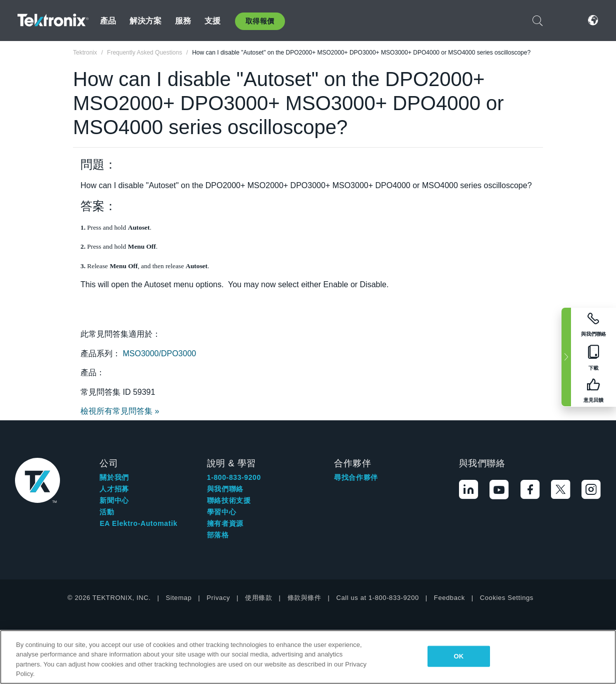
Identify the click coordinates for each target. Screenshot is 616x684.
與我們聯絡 (225, 489)
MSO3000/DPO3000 (159, 354)
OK (459, 656)
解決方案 (146, 21)
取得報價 (260, 21)
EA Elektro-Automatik (138, 523)
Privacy (218, 598)
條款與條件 (304, 598)
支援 (212, 21)
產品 (108, 21)
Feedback (449, 598)
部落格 (218, 535)
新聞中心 (114, 500)
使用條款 (258, 598)
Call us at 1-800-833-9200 (378, 598)
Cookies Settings (507, 598)
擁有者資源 (225, 523)
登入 (563, 20)
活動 (107, 512)
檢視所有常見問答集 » (120, 411)
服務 (183, 21)
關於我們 (114, 477)
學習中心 (221, 512)
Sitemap (178, 598)
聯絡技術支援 (229, 500)
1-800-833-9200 (234, 477)
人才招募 (114, 489)
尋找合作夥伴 (356, 477)
